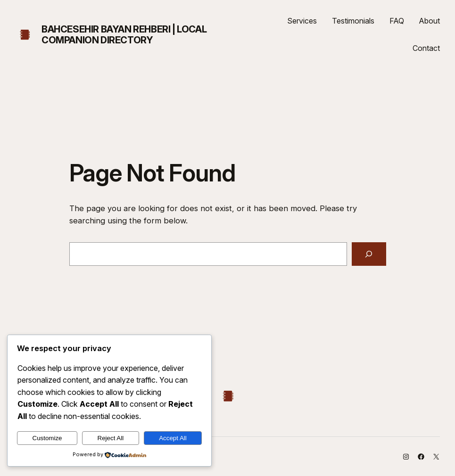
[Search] (369, 254)
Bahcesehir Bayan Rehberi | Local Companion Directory (124, 35)
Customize (47, 438)
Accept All (173, 438)
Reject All (111, 438)
